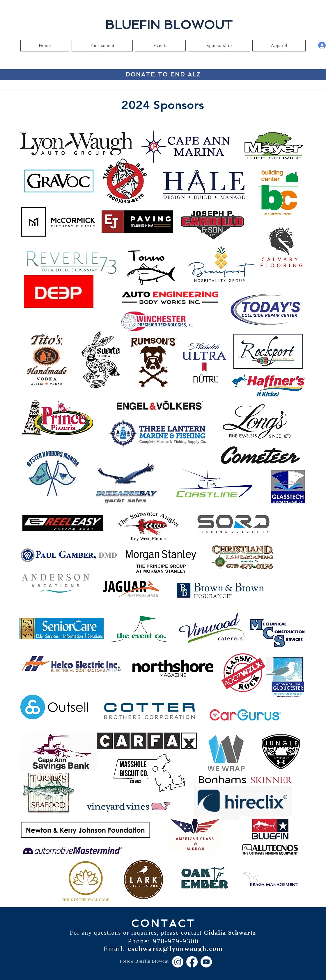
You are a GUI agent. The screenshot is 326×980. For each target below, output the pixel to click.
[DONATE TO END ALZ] (163, 75)
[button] (102, 46)
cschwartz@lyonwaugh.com (175, 949)
